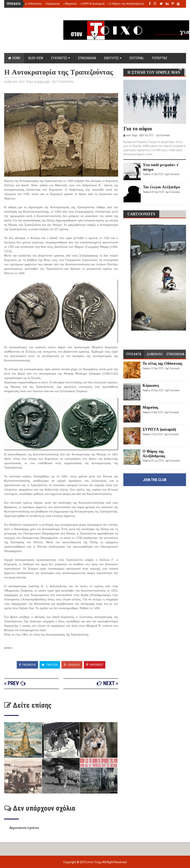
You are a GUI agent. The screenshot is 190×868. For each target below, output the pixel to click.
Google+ (72, 665)
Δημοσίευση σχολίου (24, 828)
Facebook (27, 665)
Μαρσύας (70, 4)
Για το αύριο (138, 129)
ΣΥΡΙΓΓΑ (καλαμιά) (92, 4)
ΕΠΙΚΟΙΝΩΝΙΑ (87, 58)
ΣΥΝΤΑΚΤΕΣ (61, 58)
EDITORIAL (137, 58)
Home (14, 58)
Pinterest (95, 665)
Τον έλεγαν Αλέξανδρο (161, 187)
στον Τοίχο (95, 862)
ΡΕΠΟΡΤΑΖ (160, 58)
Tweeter (50, 665)
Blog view (36, 58)
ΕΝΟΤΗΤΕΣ (113, 58)
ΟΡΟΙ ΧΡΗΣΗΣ (43, 69)
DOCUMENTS (17, 69)
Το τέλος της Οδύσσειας (26, 4)
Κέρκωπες (52, 4)
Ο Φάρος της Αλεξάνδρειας (126, 4)
